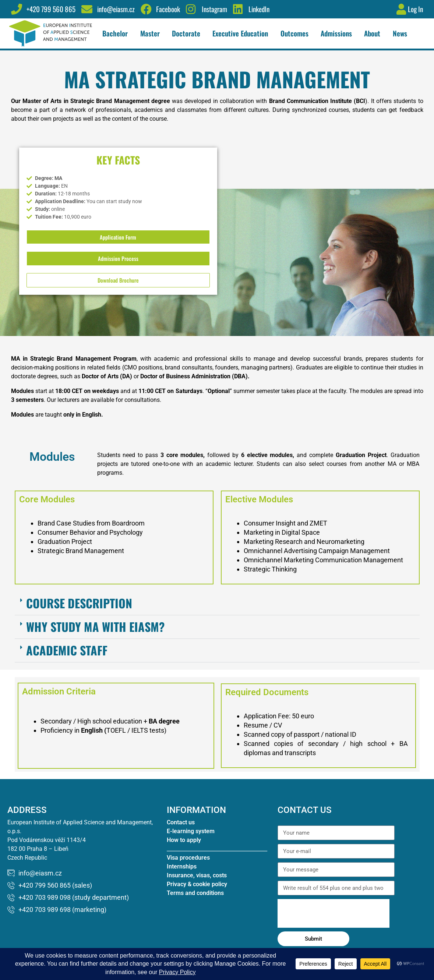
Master (152, 33)
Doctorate (188, 33)
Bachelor (117, 33)
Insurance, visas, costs (197, 883)
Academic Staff (67, 658)
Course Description (79, 611)
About (374, 33)
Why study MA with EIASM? (95, 634)
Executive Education (242, 33)
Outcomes (296, 33)
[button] (217, 611)
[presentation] (334, 921)
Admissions (338, 33)
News (400, 33)
